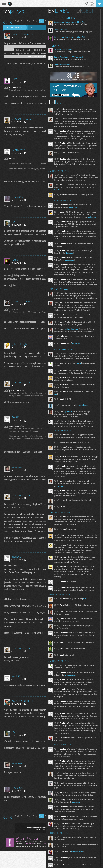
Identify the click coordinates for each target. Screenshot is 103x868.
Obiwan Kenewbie (22, 301)
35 (23, 21)
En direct (60, 11)
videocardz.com (71, 675)
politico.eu (69, 411)
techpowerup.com (77, 851)
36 (29, 21)
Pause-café (38, 28)
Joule (15, 260)
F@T (14, 222)
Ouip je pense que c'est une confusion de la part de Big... (72, 39)
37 (35, 21)
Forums (55, 46)
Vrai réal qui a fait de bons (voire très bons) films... (71, 24)
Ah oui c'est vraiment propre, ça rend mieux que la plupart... (74, 32)
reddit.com (73, 207)
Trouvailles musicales (62, 65)
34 (17, 21)
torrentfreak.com (60, 190)
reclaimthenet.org (71, 329)
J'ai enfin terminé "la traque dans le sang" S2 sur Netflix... (73, 52)
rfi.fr (56, 394)
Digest (85, 11)
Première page (5, 23)
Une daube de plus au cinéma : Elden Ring (70, 22)
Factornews (15, 28)
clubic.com (69, 253)
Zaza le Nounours (22, 34)
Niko (14, 79)
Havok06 (17, 197)
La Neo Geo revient (61, 30)
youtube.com (70, 260)
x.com (79, 363)
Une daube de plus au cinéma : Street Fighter (71, 37)
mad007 (17, 556)
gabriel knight (20, 344)
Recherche (87, 4)
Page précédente (11, 23)
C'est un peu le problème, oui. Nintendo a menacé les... (72, 59)
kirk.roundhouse (21, 119)
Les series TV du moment (63, 50)
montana (17, 467)
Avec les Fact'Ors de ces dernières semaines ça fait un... (72, 67)
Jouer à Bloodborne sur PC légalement (68, 57)
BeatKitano (18, 150)
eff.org (60, 486)
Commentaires (62, 18)
